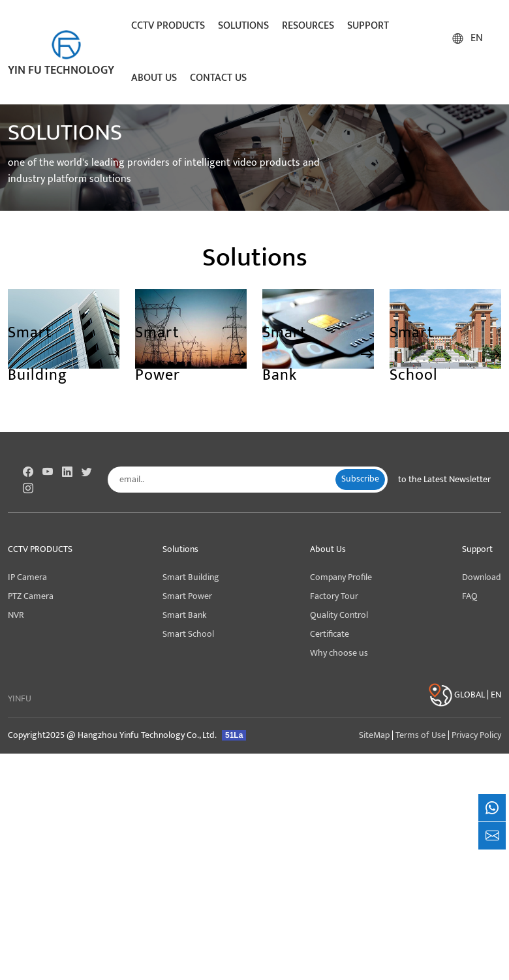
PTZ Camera (31, 596)
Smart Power (187, 596)
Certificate (330, 634)
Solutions (243, 26)
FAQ (470, 596)
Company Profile (341, 577)
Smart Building (191, 577)
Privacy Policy (476, 735)
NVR (16, 615)
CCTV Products (168, 26)
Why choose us (339, 653)
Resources (308, 26)
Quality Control (339, 615)
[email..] (227, 480)
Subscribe (360, 479)
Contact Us (218, 78)
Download (482, 577)
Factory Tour (334, 596)
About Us (154, 78)
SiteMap (374, 735)
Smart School (188, 634)
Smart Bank (185, 615)
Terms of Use (421, 735)
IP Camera (27, 577)
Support (368, 26)
